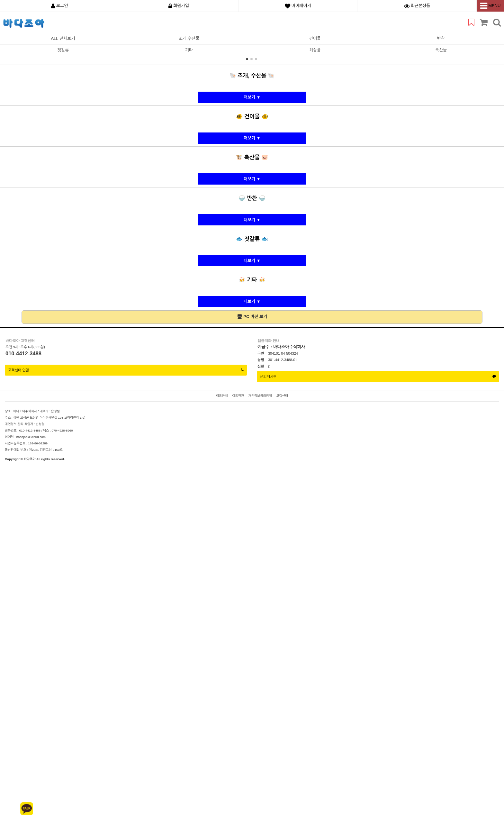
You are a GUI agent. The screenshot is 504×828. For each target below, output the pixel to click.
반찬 (441, 38)
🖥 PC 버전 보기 (252, 679)
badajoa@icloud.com (31, 800)
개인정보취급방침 (260, 758)
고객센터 (282, 758)
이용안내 (222, 758)
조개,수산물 (189, 38)
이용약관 (238, 758)
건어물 (315, 38)
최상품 (315, 50)
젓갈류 (63, 50)
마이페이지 (298, 6)
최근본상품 (417, 6)
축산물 (441, 50)
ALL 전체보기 (63, 38)
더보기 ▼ (252, 460)
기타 (189, 50)
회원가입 (179, 6)
